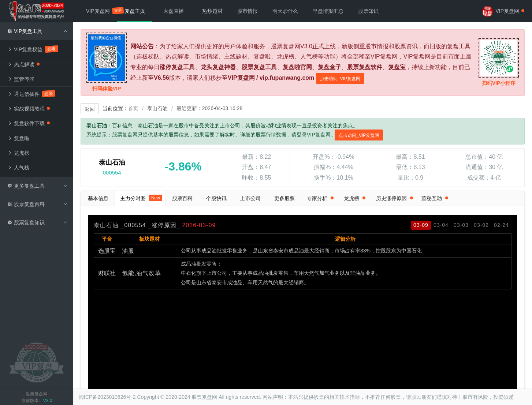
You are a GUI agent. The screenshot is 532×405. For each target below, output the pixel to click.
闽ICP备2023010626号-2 (107, 397)
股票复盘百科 (38, 204)
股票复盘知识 (38, 222)
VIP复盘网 (102, 10)
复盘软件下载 (29, 123)
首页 (133, 108)
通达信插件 (31, 94)
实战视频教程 (29, 109)
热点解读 (23, 64)
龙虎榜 (18, 153)
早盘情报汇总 (328, 11)
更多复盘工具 (38, 186)
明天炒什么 (285, 11)
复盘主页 (135, 11)
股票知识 (368, 11)
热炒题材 (212, 11)
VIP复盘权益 (33, 49)
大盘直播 (174, 11)
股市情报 (248, 11)
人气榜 (18, 168)
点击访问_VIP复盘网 (340, 79)
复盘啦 (18, 138)
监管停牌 (21, 79)
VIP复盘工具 (38, 31)
